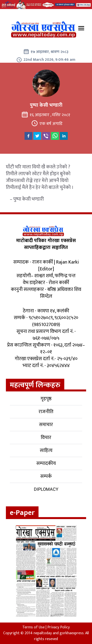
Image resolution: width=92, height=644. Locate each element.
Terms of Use (33, 627)
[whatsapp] (55, 136)
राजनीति (46, 412)
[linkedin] (64, 136)
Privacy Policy (59, 627)
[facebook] (28, 136)
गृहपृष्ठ (46, 399)
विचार (46, 438)
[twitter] (37, 136)
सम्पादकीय (46, 463)
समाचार (46, 425)
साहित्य (46, 450)
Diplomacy (46, 489)
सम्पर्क (46, 476)
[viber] (46, 136)
